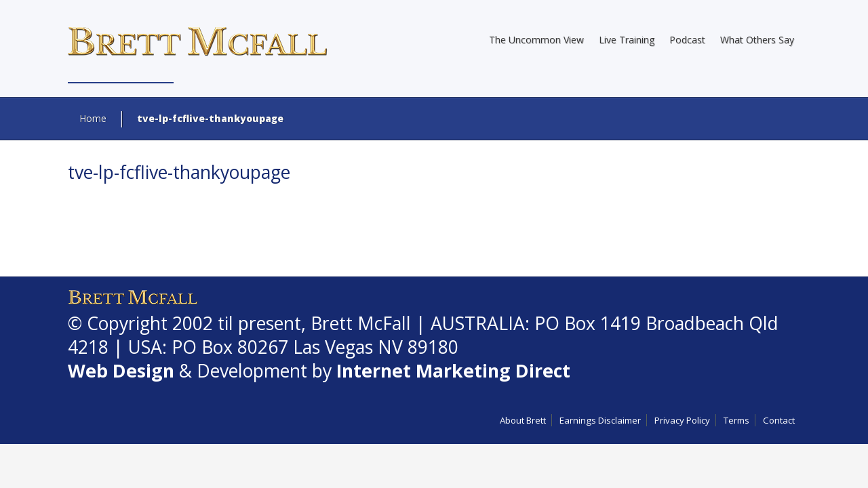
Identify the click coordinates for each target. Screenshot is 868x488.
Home (93, 118)
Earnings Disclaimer (600, 420)
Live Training (627, 40)
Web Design (121, 371)
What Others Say (757, 40)
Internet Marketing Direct (453, 371)
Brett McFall (361, 323)
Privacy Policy (682, 420)
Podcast (687, 40)
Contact (779, 420)
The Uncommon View (536, 40)
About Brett (523, 420)
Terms (736, 420)
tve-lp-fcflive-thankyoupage (179, 172)
